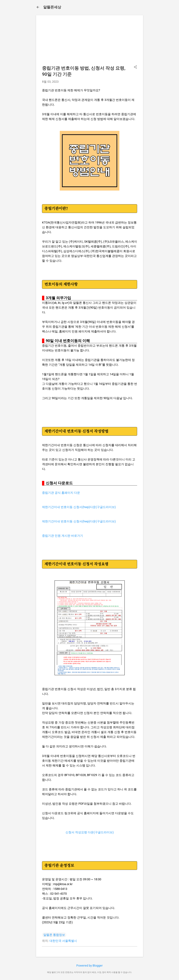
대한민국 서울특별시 (63, 941)
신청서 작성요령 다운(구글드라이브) (90, 832)
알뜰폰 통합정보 (54, 935)
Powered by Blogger (89, 966)
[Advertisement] (90, 42)
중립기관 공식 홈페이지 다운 (61, 493)
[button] (135, 67)
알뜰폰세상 (52, 7)
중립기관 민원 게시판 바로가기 (63, 536)
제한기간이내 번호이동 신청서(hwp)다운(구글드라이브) (79, 507)
